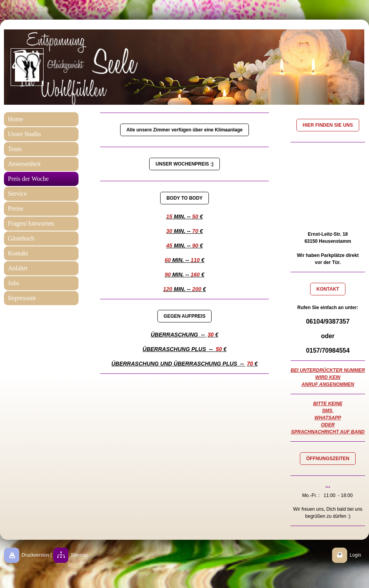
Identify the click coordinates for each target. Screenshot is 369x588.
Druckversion (35, 555)
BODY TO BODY (184, 198)
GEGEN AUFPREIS (185, 316)
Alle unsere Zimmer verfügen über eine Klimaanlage (184, 130)
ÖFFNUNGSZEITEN (328, 459)
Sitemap (79, 555)
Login (355, 555)
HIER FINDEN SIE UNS (328, 125)
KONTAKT (328, 289)
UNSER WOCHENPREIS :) (184, 164)
